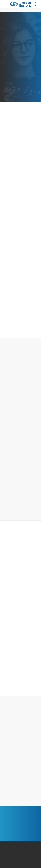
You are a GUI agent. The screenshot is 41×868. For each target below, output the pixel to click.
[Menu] (36, 4)
